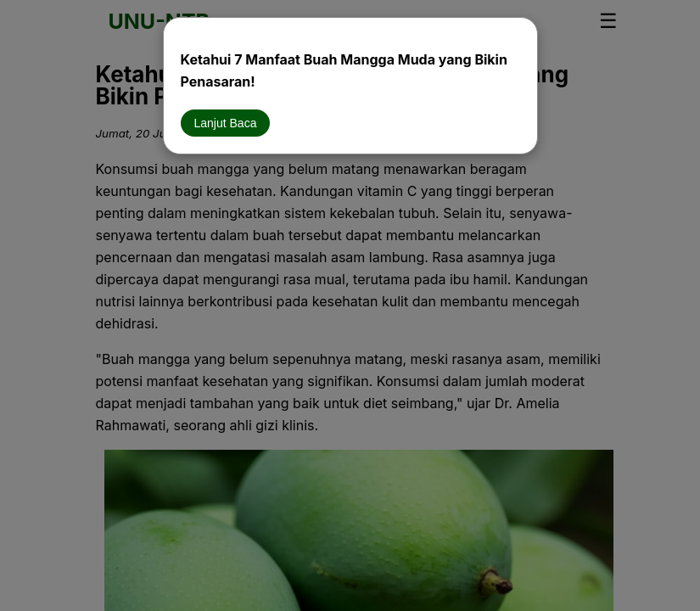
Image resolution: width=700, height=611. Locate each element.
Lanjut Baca (226, 123)
